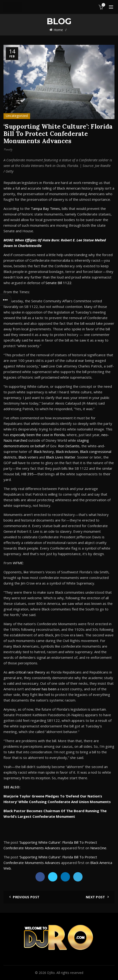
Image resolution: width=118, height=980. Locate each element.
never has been (44, 689)
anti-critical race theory (27, 672)
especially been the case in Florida (37, 435)
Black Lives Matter (61, 457)
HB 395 (27, 474)
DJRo (51, 973)
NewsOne (98, 848)
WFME (18, 563)
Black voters (28, 457)
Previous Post (26, 897)
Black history (44, 451)
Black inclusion (67, 451)
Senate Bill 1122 (58, 283)
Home (58, 30)
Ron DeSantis (69, 446)
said (44, 366)
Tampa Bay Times (45, 208)
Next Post (95, 897)
